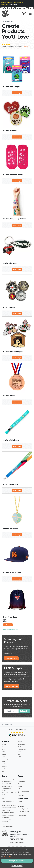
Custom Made (22, 781)
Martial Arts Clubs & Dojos (8, 815)
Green (20, 757)
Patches (4, 747)
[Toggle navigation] (30, 13)
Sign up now (13, 5)
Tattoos (4, 752)
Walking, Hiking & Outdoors (9, 808)
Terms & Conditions (23, 804)
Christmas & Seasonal (7, 827)
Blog (19, 789)
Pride (3, 824)
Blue (19, 754)
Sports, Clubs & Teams (8, 784)
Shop (19, 779)
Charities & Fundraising (8, 779)
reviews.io (25, 46)
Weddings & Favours (7, 786)
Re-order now (11, 658)
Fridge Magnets (6, 759)
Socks (3, 749)
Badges (4, 744)
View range (17, 93)
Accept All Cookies (17, 861)
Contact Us (21, 795)
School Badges (22, 749)
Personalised (21, 744)
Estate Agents (5, 818)
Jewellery (4, 769)
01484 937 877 (17, 839)
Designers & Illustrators (8, 813)
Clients (20, 784)
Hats (3, 771)
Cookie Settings (22, 816)
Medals (4, 762)
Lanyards (4, 766)
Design (20, 786)
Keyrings (4, 754)
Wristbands (5, 764)
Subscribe (24, 711)
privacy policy (8, 856)
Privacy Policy (22, 806)
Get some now (12, 686)
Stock (20, 747)
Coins (3, 757)
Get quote (8, 625)
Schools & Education (7, 781)
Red (19, 759)
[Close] (32, 3)
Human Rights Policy (23, 809)
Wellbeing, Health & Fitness (9, 805)
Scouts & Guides (6, 810)
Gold (19, 752)
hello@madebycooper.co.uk (17, 842)
